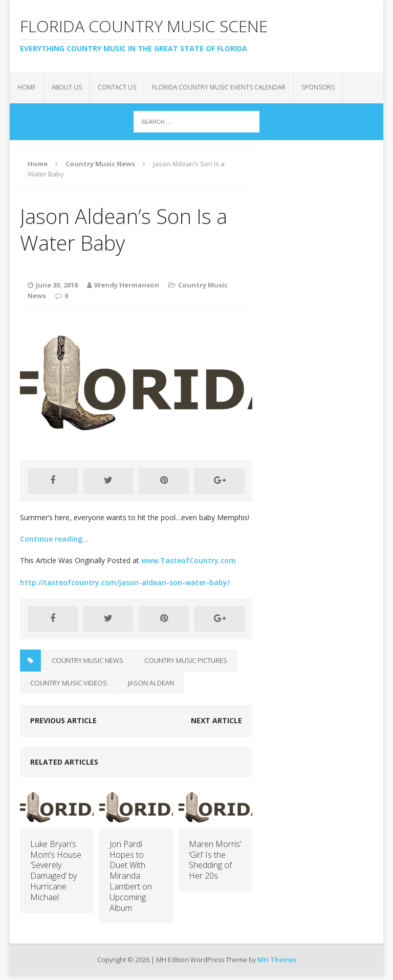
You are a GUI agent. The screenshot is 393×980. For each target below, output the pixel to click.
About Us (67, 87)
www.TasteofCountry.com (189, 560)
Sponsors (318, 87)
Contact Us (117, 87)
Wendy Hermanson (127, 285)
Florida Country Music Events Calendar (219, 87)
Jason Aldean (151, 683)
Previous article (63, 720)
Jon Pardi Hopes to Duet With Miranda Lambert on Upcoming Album (131, 876)
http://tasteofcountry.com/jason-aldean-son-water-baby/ (125, 582)
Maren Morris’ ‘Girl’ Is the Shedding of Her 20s (215, 860)
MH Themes (277, 960)
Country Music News (88, 660)
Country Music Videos (69, 683)
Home (27, 87)
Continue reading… (54, 539)
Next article (216, 720)
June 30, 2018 (57, 285)
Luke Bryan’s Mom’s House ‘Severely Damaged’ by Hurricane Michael (56, 871)
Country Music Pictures (186, 660)
